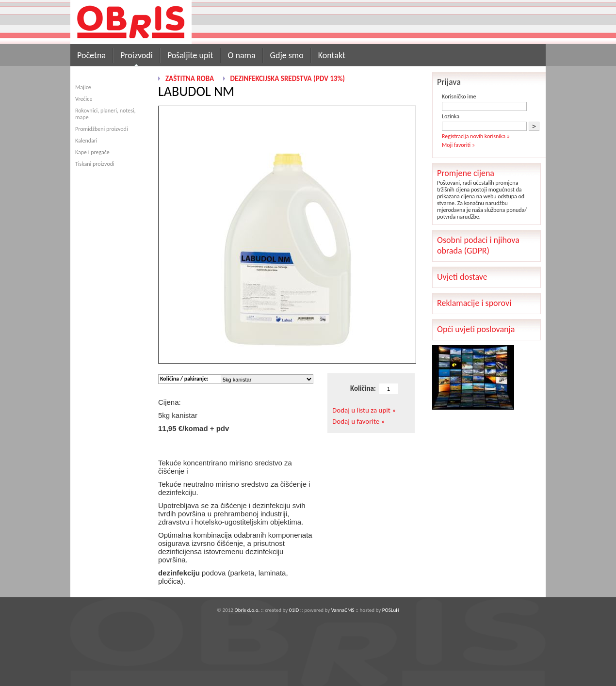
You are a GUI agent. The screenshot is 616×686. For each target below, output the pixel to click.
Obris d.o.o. (247, 610)
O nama (242, 55)
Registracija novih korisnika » (476, 136)
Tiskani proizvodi (95, 164)
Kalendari (86, 141)
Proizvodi (137, 55)
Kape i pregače (92, 152)
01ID (294, 610)
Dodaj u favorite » (358, 421)
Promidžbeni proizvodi (102, 129)
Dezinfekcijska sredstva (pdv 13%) (288, 79)
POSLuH (391, 610)
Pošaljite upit (190, 55)
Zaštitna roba (190, 79)
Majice (83, 87)
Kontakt (332, 55)
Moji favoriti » (458, 145)
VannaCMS (343, 610)
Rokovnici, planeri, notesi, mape (105, 114)
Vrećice (84, 99)
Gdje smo (287, 55)
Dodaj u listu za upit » (364, 410)
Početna (91, 55)
